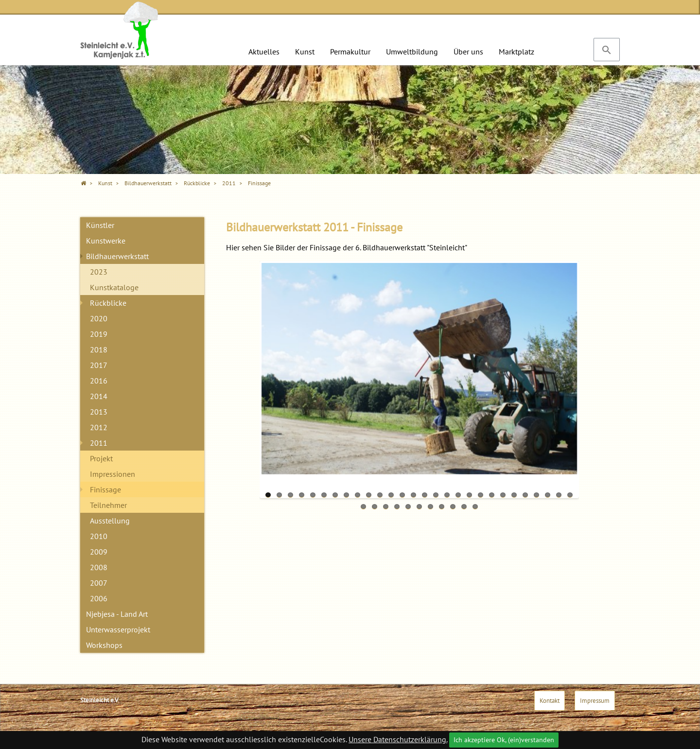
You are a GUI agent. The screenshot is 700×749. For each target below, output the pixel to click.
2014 (99, 396)
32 (397, 507)
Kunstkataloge (114, 287)
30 (375, 507)
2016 (99, 381)
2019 (99, 334)
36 (442, 507)
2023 (99, 272)
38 (464, 507)
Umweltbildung (412, 52)
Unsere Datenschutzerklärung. (398, 739)
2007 (99, 583)
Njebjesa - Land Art (117, 614)
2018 (99, 349)
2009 (99, 552)
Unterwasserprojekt (118, 629)
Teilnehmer (108, 505)
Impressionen (113, 474)
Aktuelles (264, 52)
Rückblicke (108, 303)
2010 (99, 536)
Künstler (100, 225)
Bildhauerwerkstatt (117, 256)
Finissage (105, 489)
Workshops (104, 645)
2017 (99, 365)
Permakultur (350, 52)
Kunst (305, 52)
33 (408, 507)
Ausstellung (110, 521)
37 (453, 507)
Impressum (595, 701)
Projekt (101, 458)
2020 (99, 318)
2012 (99, 427)
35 (430, 507)
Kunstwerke (106, 241)
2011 (99, 443)
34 (419, 507)
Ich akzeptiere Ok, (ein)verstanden (504, 740)
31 (386, 507)
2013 (99, 412)
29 (363, 507)
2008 (99, 567)
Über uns (468, 52)
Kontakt (550, 701)
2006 (99, 598)
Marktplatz (516, 52)
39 (475, 507)
